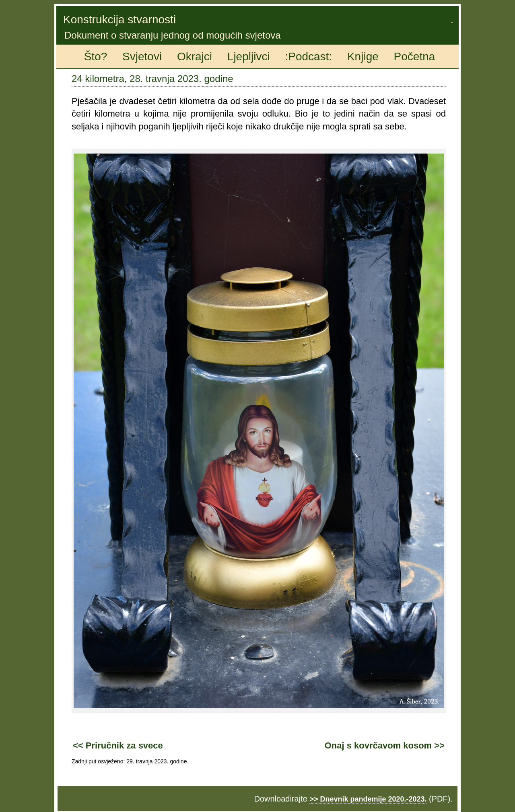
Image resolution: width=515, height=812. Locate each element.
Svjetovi (142, 56)
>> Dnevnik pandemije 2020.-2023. (368, 799)
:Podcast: (308, 56)
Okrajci (195, 56)
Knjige (363, 56)
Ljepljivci (249, 56)
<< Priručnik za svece (118, 745)
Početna (415, 56)
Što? (96, 56)
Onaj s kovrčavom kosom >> (385, 745)
